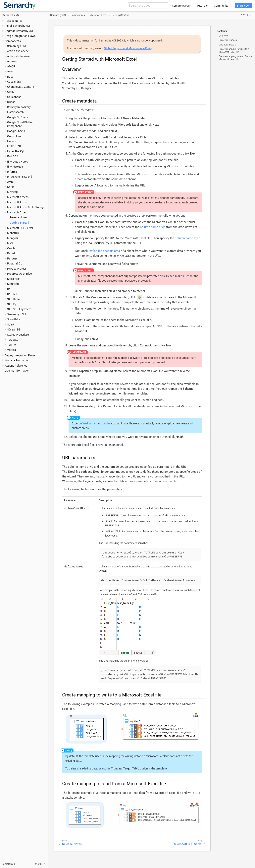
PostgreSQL (15, 263)
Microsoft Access (18, 197)
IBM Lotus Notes (18, 162)
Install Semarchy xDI (17, 26)
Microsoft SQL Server (20, 228)
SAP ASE (13, 294)
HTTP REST (14, 146)
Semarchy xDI (11, 15)
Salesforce (14, 279)
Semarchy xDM (16, 46)
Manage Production (17, 360)
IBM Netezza (15, 167)
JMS (10, 182)
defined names (88, 423)
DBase (11, 102)
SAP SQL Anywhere (19, 309)
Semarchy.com (181, 6)
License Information (17, 371)
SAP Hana (13, 299)
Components (13, 41)
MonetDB (13, 233)
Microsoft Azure (17, 202)
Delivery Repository (19, 107)
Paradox (12, 253)
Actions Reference (16, 366)
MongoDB (13, 238)
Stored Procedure (18, 335)
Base (10, 77)
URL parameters (227, 45)
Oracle (11, 248)
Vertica (12, 350)
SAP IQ (11, 304)
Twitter (12, 345)
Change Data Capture (21, 87)
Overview (224, 36)
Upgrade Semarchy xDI (19, 31)
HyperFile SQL (16, 151)
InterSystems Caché (20, 177)
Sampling (13, 284)
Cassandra (14, 82)
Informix (12, 172)
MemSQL (13, 192)
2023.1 (244, 15)
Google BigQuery (18, 117)
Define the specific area (104, 251)
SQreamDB (14, 329)
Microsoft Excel (17, 212)
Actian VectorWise (18, 56)
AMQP (11, 66)
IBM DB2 (13, 156)
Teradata (13, 340)
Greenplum (14, 136)
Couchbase (14, 97)
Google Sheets (16, 131)
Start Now (243, 6)
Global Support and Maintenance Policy (128, 48)
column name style (153, 227)
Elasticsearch (15, 112)
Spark (11, 325)
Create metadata (228, 40)
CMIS (10, 92)
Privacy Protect (17, 269)
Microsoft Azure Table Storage (26, 207)
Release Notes (14, 21)
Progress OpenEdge (19, 274)
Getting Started (19, 223)
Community (221, 6)
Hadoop (12, 141)
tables (107, 423)
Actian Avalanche (18, 51)
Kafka (11, 187)
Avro (10, 71)
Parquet (12, 258)
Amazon (12, 61)
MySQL (12, 243)
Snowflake (14, 319)
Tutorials (202, 6)
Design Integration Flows (20, 36)
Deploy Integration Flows (20, 355)
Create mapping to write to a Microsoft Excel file (234, 50)
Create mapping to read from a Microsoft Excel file (235, 58)
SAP (10, 289)
